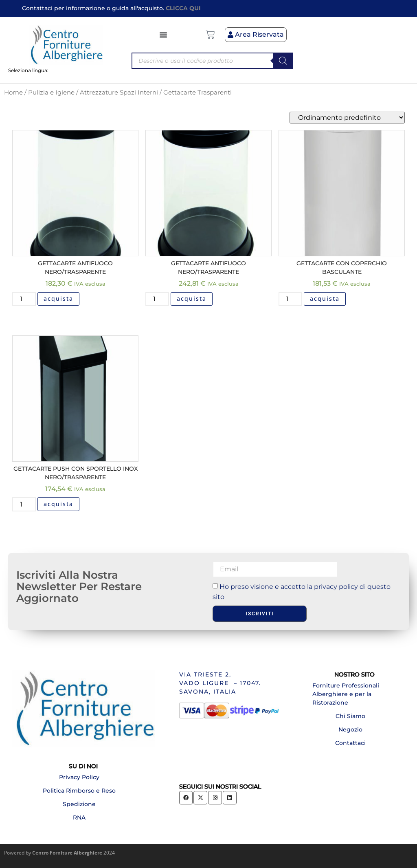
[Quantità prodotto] (24, 299)
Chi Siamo (350, 716)
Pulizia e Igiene (51, 93)
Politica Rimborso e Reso (79, 791)
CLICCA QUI (183, 8)
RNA (79, 817)
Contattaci (350, 743)
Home (13, 93)
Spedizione (79, 804)
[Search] (283, 61)
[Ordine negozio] (347, 118)
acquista (58, 299)
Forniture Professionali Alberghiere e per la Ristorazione (346, 694)
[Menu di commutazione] (164, 35)
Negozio (350, 729)
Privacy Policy (79, 777)
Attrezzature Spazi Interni (119, 93)
